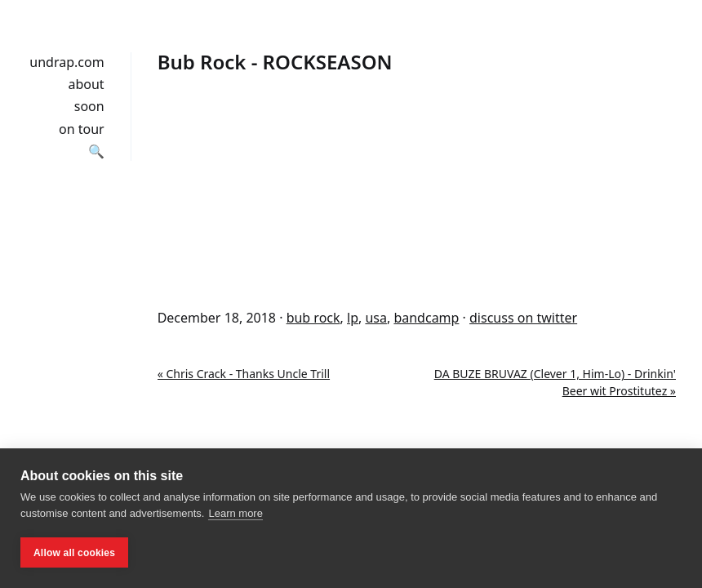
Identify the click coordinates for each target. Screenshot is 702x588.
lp (353, 318)
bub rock (313, 318)
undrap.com (67, 62)
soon (89, 106)
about (86, 84)
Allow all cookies (74, 553)
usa (376, 318)
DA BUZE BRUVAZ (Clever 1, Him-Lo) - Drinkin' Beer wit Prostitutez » (555, 382)
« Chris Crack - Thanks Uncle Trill (244, 374)
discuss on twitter (523, 318)
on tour (82, 129)
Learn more (235, 513)
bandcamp (426, 318)
